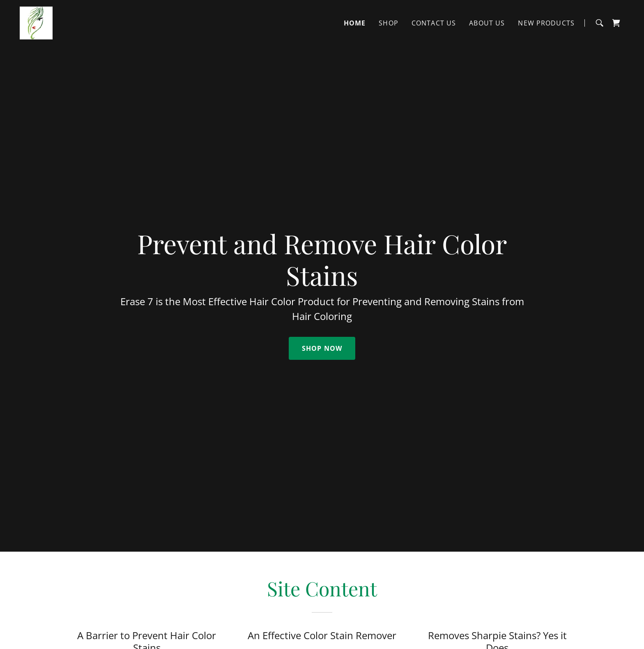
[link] (36, 22)
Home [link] (355, 23)
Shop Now (322, 348)
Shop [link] (389, 23)
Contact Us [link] (434, 23)
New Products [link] (546, 23)
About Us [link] (487, 23)
